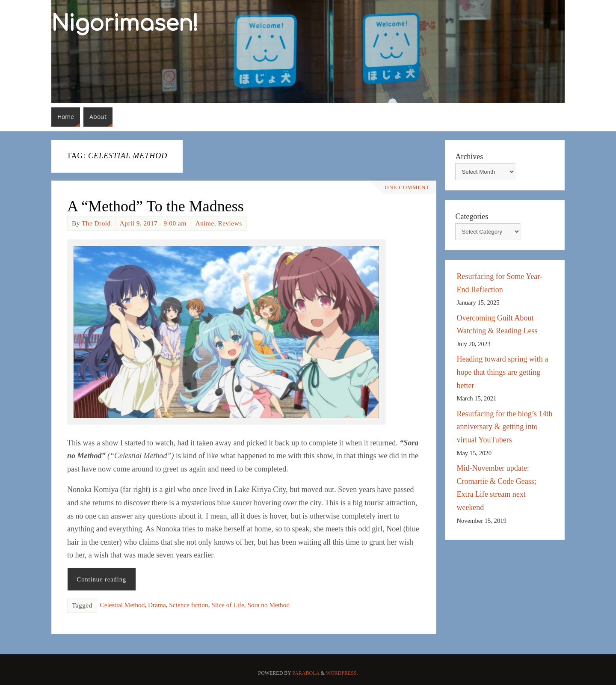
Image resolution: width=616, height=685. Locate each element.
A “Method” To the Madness (155, 206)
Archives (469, 157)
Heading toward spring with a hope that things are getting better (502, 372)
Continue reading (102, 579)
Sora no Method (268, 605)
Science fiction (188, 605)
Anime (205, 223)
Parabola (306, 673)
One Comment (407, 187)
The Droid (96, 223)
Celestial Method (122, 605)
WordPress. (342, 673)
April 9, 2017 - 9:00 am (153, 223)
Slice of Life (228, 605)
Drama (157, 605)
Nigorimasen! (125, 24)
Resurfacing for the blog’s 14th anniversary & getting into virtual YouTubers (504, 427)
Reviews (230, 223)
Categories (472, 216)
